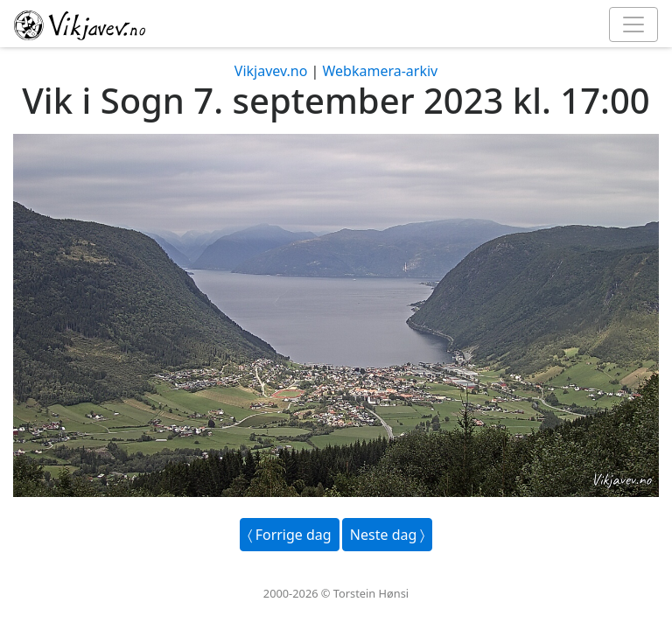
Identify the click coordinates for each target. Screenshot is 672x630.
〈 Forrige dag (290, 535)
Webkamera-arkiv (380, 71)
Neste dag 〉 (388, 535)
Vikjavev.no (271, 71)
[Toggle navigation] (633, 24)
